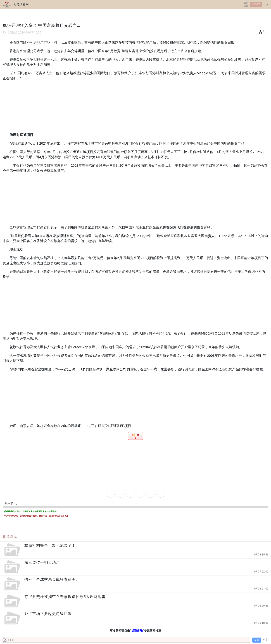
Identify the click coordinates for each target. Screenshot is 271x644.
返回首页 (256, 4)
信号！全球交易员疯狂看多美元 (52, 579)
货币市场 (137, 631)
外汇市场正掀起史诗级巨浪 (48, 614)
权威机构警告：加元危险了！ (50, 545)
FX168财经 (10, 33)
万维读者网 (21, 4)
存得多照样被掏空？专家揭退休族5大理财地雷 (65, 597)
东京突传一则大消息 (42, 562)
